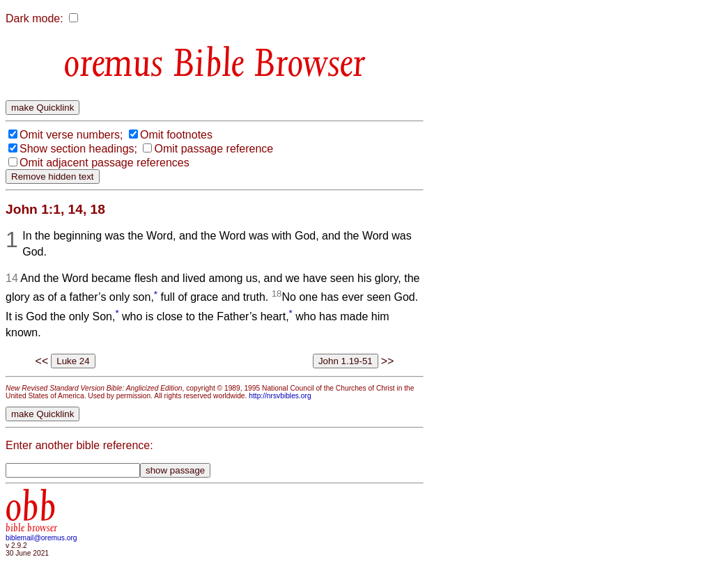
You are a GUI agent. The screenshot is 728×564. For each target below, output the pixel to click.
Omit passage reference (214, 149)
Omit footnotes (176, 135)
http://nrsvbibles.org (280, 396)
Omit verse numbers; (71, 135)
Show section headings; (78, 149)
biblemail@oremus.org (41, 538)
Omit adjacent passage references (104, 163)
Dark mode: (34, 18)
